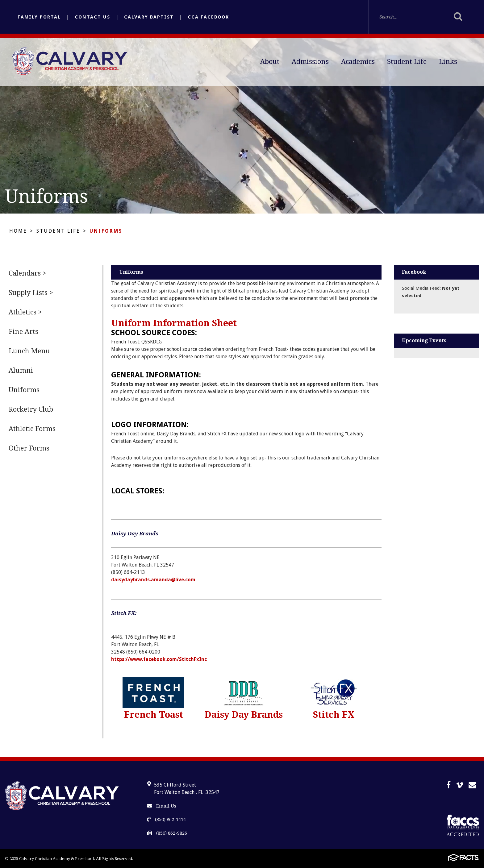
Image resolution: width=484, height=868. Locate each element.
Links (448, 62)
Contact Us (92, 17)
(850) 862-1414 (167, 820)
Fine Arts (23, 332)
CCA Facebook (208, 17)
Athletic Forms (32, 429)
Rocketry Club (31, 409)
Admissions (310, 62)
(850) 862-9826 (167, 833)
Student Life (407, 62)
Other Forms (29, 448)
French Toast (154, 715)
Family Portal (39, 17)
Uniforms (106, 231)
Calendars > (27, 273)
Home (18, 231)
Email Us (162, 806)
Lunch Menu (29, 351)
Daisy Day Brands (244, 715)
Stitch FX (334, 715)
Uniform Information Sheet (174, 323)
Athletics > (25, 312)
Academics (358, 62)
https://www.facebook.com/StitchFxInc (159, 659)
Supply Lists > (31, 293)
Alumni (21, 370)
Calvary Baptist (149, 17)
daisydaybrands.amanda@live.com (153, 580)
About (270, 62)
